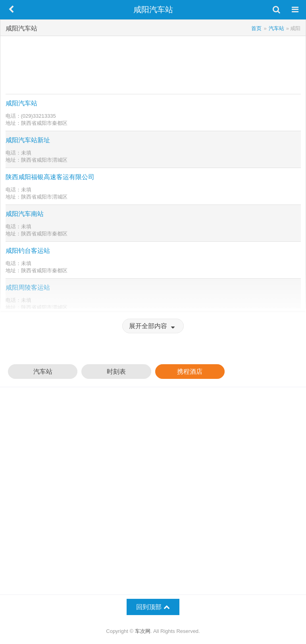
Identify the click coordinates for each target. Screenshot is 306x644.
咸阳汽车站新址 (28, 140)
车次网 (143, 631)
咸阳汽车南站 (25, 214)
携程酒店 (190, 372)
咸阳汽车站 (21, 103)
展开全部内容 (153, 326)
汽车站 (43, 372)
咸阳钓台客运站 (28, 251)
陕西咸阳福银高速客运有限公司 (50, 177)
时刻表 (116, 372)
